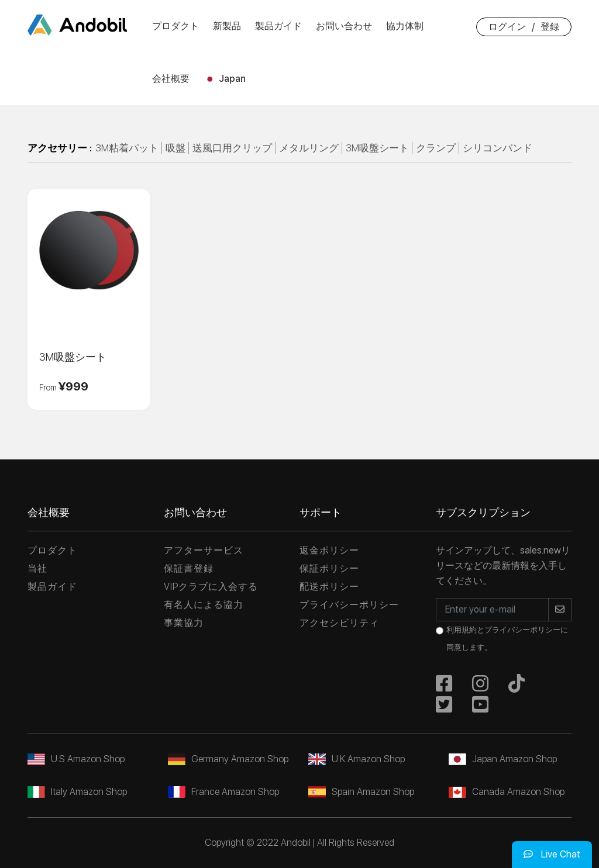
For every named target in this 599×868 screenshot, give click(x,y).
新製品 (227, 26)
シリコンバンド (498, 148)
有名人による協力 (204, 605)
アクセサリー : (60, 148)
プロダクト (175, 26)
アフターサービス (204, 550)
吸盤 (175, 148)
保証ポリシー (329, 568)
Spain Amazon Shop (361, 792)
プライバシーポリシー (349, 605)
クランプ (436, 148)
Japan (225, 79)
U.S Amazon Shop (76, 759)
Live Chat (552, 854)
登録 (550, 27)
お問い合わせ (344, 26)
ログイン (507, 27)
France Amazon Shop (223, 792)
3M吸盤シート (377, 148)
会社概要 (171, 79)
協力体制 (405, 26)
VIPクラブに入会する (211, 587)
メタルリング (309, 148)
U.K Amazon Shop (357, 759)
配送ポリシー (329, 587)
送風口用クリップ (232, 148)
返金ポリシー (329, 550)
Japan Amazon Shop (503, 759)
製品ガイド (278, 26)
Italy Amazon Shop (77, 792)
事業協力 (184, 623)
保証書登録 (189, 568)
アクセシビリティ (339, 623)
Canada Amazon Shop (507, 792)
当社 (37, 568)
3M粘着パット (127, 148)
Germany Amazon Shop (228, 759)
